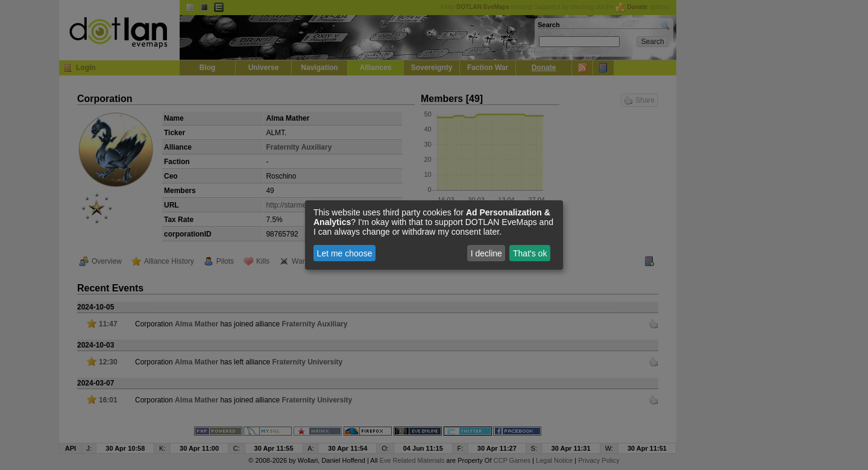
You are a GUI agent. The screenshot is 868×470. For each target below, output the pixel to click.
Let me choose (345, 253)
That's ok (530, 253)
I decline (486, 253)
